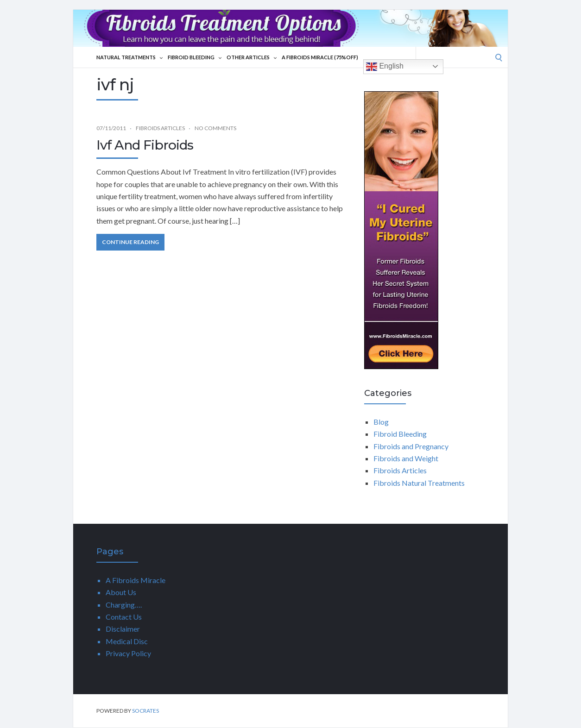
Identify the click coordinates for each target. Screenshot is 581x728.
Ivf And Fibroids (145, 145)
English (385, 67)
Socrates (145, 711)
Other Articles (252, 57)
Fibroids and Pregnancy (411, 446)
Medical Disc (127, 641)
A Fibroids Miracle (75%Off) (320, 57)
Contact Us (124, 617)
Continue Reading (130, 242)
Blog (381, 422)
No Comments (215, 128)
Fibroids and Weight (406, 458)
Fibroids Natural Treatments (419, 483)
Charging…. (124, 605)
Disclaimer (123, 629)
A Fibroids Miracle (136, 580)
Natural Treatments (129, 57)
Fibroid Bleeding (195, 57)
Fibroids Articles (160, 128)
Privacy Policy (128, 653)
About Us (121, 592)
